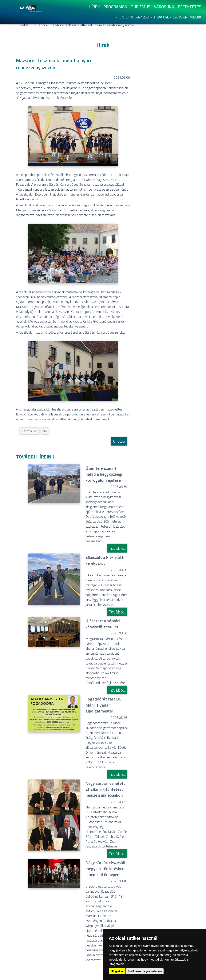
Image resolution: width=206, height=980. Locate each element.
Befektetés (190, 7)
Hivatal (161, 17)
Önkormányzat (134, 17)
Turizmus (141, 7)
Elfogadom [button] (117, 971)
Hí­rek (94, 7)
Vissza (119, 441)
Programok (115, 7)
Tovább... (117, 548)
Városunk (164, 7)
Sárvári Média (187, 17)
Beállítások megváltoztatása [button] (145, 971)
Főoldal (24, 25)
